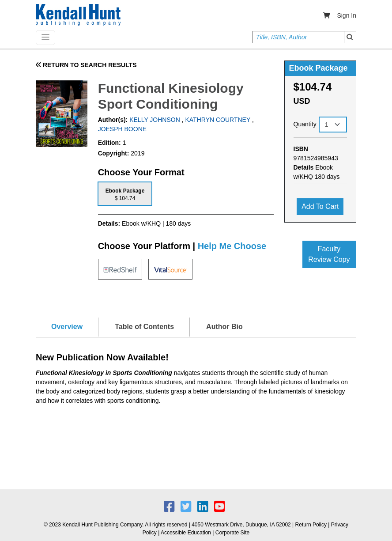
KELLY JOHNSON (154, 120)
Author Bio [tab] (224, 327)
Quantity (305, 124)
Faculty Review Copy (329, 254)
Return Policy (311, 525)
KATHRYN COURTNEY (218, 120)
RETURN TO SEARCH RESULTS (86, 65)
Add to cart (320, 206)
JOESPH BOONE (122, 129)
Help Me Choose (232, 246)
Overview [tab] (67, 327)
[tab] (125, 194)
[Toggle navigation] (45, 38)
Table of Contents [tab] (144, 327)
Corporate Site (232, 533)
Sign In (347, 15)
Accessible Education (186, 533)
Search (350, 37)
